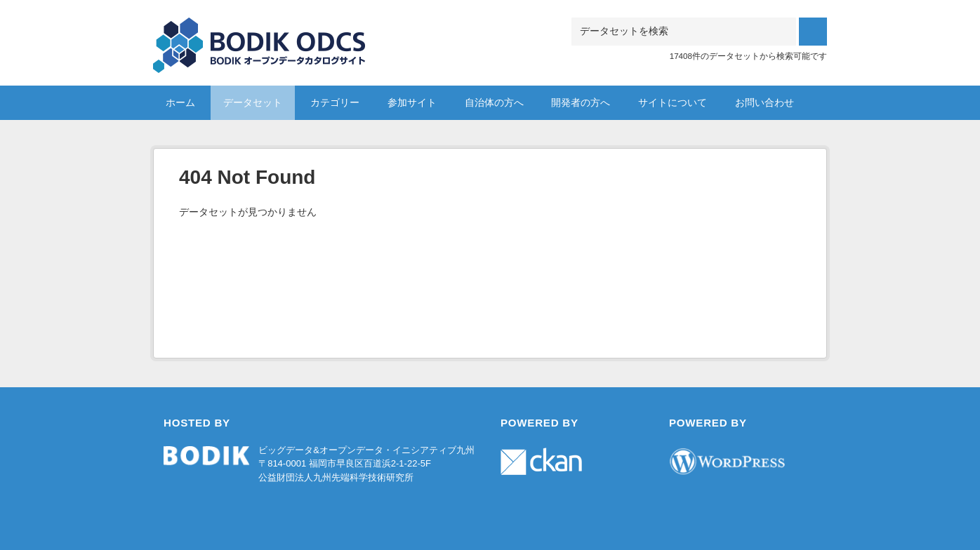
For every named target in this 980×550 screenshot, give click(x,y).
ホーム (180, 102)
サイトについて (673, 102)
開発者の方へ (581, 102)
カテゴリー (335, 102)
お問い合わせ (764, 102)
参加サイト (412, 102)
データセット (253, 102)
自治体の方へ (494, 102)
